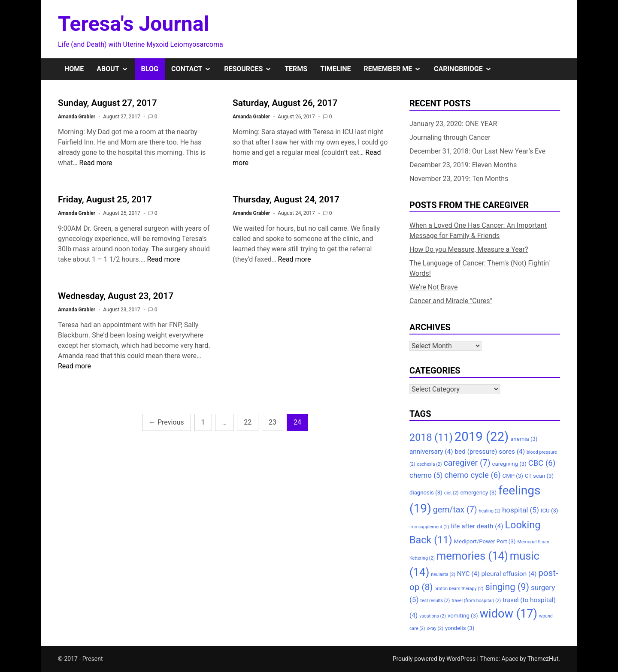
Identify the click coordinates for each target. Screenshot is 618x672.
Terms (296, 69)
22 (248, 422)
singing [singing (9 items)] (507, 587)
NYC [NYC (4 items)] (468, 574)
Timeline (335, 69)
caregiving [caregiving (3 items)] (509, 464)
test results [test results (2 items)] (435, 601)
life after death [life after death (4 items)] (477, 526)
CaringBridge (466, 69)
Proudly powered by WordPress (435, 659)
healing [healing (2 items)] (490, 511)
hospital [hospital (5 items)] (521, 510)
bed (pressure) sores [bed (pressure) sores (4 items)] (490, 452)
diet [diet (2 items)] (451, 493)
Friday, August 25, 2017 (105, 199)
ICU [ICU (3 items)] (550, 511)
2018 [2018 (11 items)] (431, 437)
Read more (95, 163)
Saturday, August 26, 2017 (285, 103)
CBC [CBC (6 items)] (542, 463)
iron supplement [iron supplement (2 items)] (429, 527)
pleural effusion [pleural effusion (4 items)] (509, 574)
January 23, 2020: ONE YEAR (453, 124)
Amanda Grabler (77, 117)
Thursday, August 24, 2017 (286, 199)
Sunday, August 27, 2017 (108, 103)
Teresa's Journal (133, 24)
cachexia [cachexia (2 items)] (429, 464)
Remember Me (395, 69)
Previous (167, 422)
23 (273, 422)
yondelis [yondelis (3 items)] (460, 628)
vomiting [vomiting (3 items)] (463, 616)
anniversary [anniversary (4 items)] (431, 452)
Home (74, 69)
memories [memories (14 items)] (472, 556)
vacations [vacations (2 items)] (433, 616)
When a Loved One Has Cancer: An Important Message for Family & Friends (478, 231)
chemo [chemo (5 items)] (426, 475)
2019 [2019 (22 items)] (482, 437)
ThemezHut (543, 659)
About (115, 69)
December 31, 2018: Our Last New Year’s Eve (477, 151)
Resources (251, 69)
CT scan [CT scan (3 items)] (539, 476)
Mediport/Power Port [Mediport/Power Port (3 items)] (485, 541)
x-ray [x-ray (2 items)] (435, 628)
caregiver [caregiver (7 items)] (467, 463)
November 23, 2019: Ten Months (459, 179)
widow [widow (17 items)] (509, 614)
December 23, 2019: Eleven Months (463, 165)
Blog (150, 69)
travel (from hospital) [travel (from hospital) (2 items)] (476, 601)
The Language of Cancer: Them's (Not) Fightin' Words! (480, 268)
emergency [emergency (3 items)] (478, 493)
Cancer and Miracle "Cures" (451, 301)
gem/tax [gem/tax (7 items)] (455, 510)
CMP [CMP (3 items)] (513, 476)
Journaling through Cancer (450, 137)
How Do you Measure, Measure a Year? (469, 249)
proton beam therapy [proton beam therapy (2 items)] (459, 589)
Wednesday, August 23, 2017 (116, 296)
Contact (194, 69)
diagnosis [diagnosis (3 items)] (426, 493)
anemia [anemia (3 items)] (524, 439)
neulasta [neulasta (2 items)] (443, 574)
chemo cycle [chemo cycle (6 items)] (472, 475)
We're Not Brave (433, 287)
